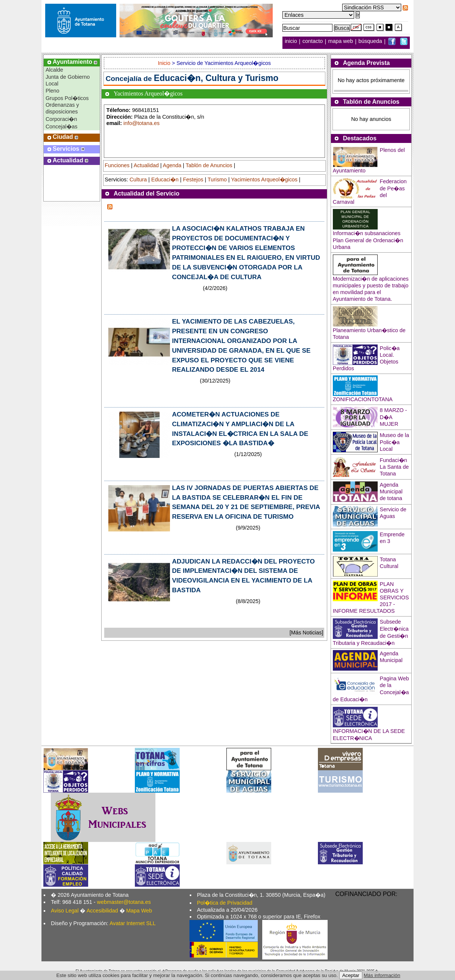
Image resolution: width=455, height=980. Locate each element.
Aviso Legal (65, 911)
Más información (382, 975)
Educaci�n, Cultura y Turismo (216, 78)
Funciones (117, 165)
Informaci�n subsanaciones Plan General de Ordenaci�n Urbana (368, 240)
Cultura (138, 180)
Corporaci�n (61, 119)
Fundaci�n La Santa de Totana (394, 467)
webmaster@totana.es (124, 902)
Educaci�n (165, 180)
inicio (292, 41)
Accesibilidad (102, 911)
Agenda (172, 165)
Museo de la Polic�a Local (394, 442)
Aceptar (351, 975)
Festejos (193, 180)
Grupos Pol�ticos (67, 98)
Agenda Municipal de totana (391, 491)
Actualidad (146, 165)
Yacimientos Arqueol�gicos (264, 180)
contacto (313, 41)
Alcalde (54, 70)
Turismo (217, 180)
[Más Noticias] (306, 633)
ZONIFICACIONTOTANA (363, 399)
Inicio (165, 63)
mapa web (341, 41)
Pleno (52, 91)
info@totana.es (141, 123)
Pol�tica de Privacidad (225, 903)
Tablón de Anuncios (209, 165)
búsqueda (371, 41)
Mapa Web (139, 911)
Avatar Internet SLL (133, 923)
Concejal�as (61, 127)
